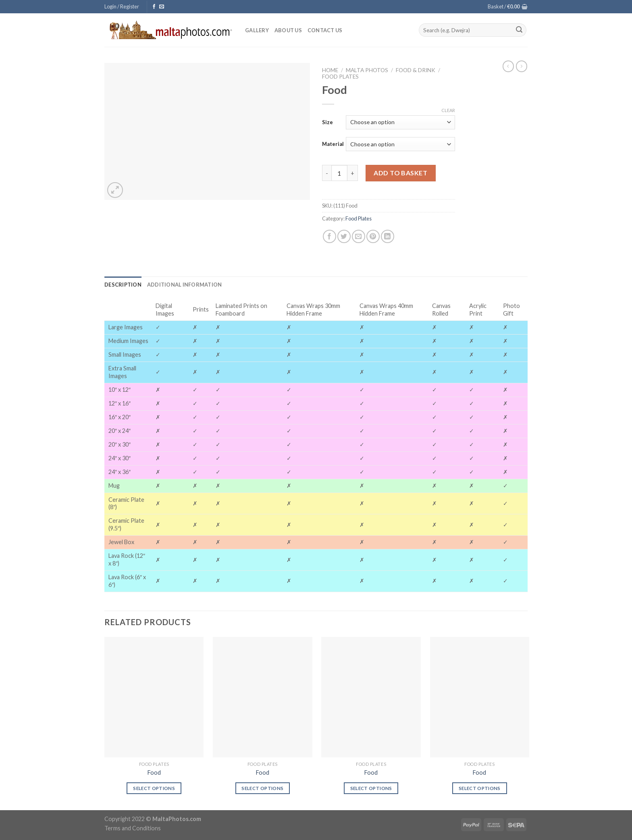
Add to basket (400, 173)
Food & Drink (416, 70)
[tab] (123, 285)
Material (333, 144)
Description (123, 285)
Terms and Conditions (133, 828)
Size (327, 122)
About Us (288, 30)
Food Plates (340, 77)
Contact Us (325, 30)
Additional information (185, 285)
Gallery (257, 30)
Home (330, 70)
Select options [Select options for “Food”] (154, 788)
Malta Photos (367, 70)
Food (154, 772)
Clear (448, 110)
